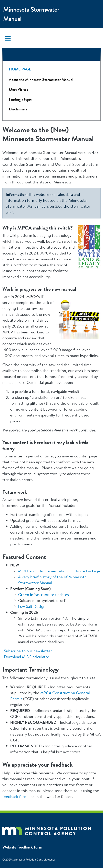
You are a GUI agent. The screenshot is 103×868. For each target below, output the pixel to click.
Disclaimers (18, 109)
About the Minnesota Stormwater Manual (41, 80)
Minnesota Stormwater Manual (31, 14)
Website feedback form (22, 847)
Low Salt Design (32, 606)
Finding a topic (20, 99)
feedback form (15, 796)
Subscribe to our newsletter (28, 651)
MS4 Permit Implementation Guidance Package (59, 571)
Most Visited (19, 89)
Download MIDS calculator (27, 657)
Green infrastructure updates (43, 595)
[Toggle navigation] (8, 38)
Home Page (20, 69)
